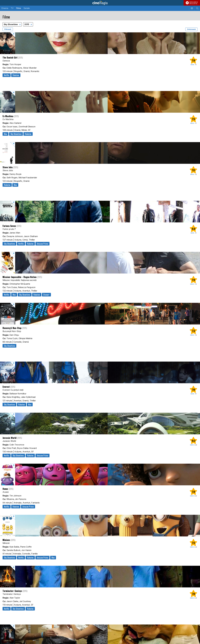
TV (12, 8)
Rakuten (16, 75)
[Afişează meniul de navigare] (192, 8)
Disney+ (46, 295)
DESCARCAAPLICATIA (194, 3)
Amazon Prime (42, 244)
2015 (27, 24)
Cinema (5, 8)
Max (5, 134)
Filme (18, 8)
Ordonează (191, 29)
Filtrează (8, 29)
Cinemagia (100, 3)
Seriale (27, 8)
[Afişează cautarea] (197, 8)
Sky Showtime (11, 24)
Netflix (7, 75)
